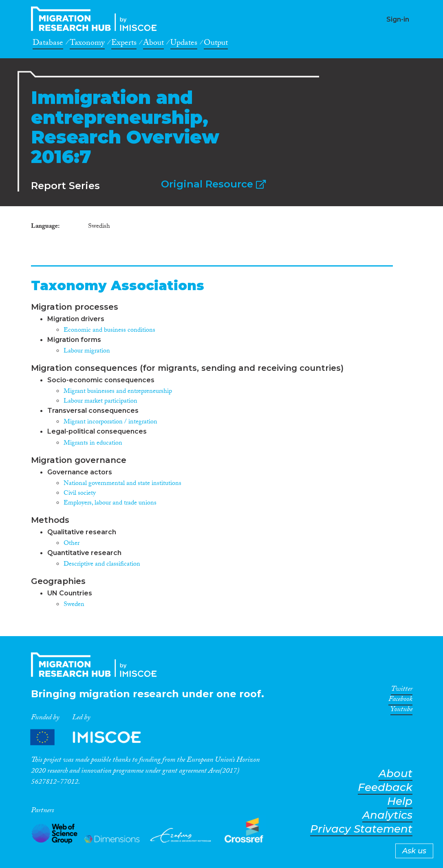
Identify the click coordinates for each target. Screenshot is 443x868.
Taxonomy (87, 44)
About (153, 44)
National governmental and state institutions (122, 484)
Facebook (400, 701)
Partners (93, 737)
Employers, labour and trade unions (110, 503)
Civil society (80, 494)
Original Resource (213, 184)
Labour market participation (100, 402)
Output (216, 44)
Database (48, 44)
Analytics (387, 815)
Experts (124, 44)
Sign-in (398, 19)
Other (72, 544)
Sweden (74, 605)
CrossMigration (96, 19)
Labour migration (87, 351)
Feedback (385, 788)
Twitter (402, 690)
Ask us (414, 851)
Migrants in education (93, 444)
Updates (184, 44)
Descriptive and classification (102, 565)
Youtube (401, 711)
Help (400, 801)
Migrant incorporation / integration (110, 422)
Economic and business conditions (109, 331)
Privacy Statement (361, 829)
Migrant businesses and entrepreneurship (118, 392)
